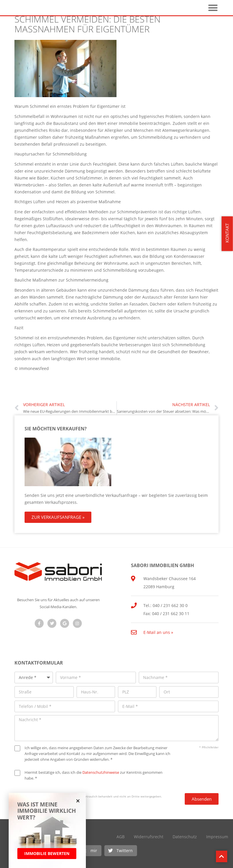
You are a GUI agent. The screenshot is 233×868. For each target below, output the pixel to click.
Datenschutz (185, 837)
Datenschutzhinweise (101, 772)
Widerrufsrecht (149, 837)
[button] (121, 851)
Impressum (217, 837)
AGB (121, 837)
